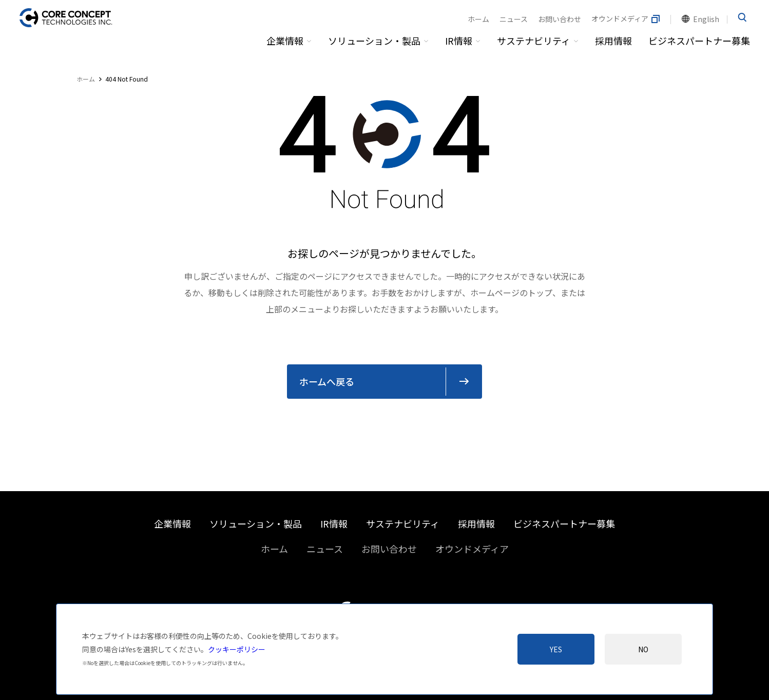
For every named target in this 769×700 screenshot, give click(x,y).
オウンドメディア (626, 19)
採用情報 (613, 41)
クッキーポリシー (237, 649)
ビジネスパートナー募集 (699, 41)
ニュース (514, 19)
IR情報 (459, 41)
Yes (556, 649)
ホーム (478, 19)
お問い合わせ (560, 19)
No (643, 649)
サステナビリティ (534, 41)
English (706, 19)
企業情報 (285, 41)
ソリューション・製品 (374, 41)
